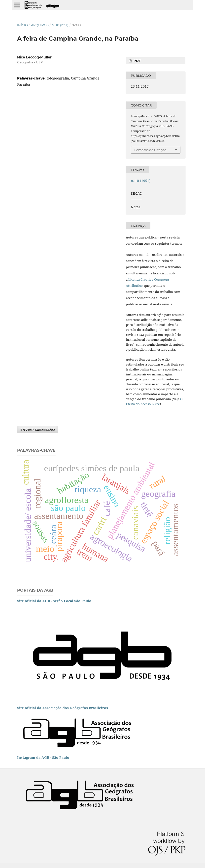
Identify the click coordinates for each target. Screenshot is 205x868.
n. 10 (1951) (60, 25)
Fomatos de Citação (150, 150)
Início (22, 25)
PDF (137, 61)
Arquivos (40, 25)
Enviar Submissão (38, 430)
